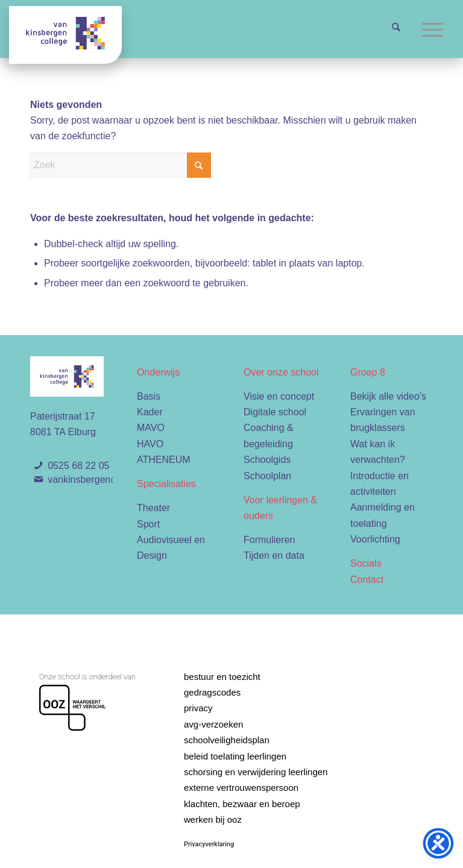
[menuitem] (396, 29)
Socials (366, 563)
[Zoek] (396, 29)
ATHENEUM (164, 460)
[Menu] (433, 29)
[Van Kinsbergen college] (65, 35)
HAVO (150, 444)
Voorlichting (375, 539)
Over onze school (281, 372)
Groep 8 (368, 372)
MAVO (151, 428)
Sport (148, 524)
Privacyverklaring (209, 844)
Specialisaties (166, 484)
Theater (153, 508)
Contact (367, 580)
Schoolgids (267, 460)
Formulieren (269, 540)
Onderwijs (158, 372)
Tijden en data (274, 555)
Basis (149, 396)
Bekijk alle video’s (388, 396)
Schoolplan (267, 476)
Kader (150, 412)
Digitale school (275, 412)
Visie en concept (279, 396)
